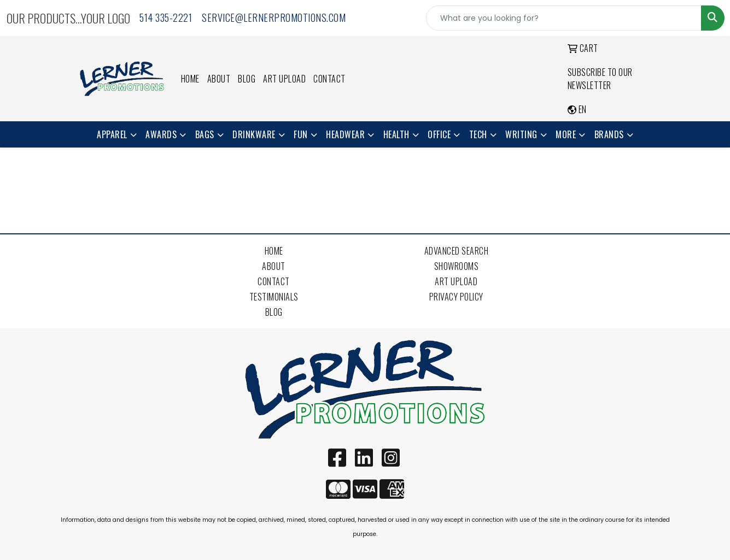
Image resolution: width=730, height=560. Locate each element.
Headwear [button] (345, 134)
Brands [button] (609, 134)
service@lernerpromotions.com (274, 17)
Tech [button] (478, 134)
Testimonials (274, 297)
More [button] (566, 134)
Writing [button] (521, 134)
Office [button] (439, 134)
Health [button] (396, 134)
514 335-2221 (166, 17)
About (219, 79)
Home (190, 79)
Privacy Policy (456, 297)
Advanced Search (457, 251)
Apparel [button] (112, 134)
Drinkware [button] (254, 134)
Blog (247, 79)
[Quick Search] (564, 18)
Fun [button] (301, 134)
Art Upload (284, 79)
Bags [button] (205, 134)
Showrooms (457, 266)
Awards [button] (161, 134)
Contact (329, 79)
